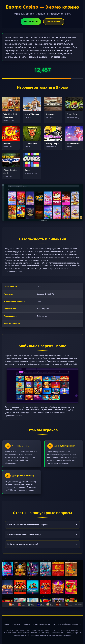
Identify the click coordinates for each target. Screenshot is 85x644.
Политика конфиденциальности (67, 624)
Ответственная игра (42, 624)
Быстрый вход (31, 21)
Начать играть (54, 22)
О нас (7, 624)
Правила (27, 624)
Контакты (16, 624)
